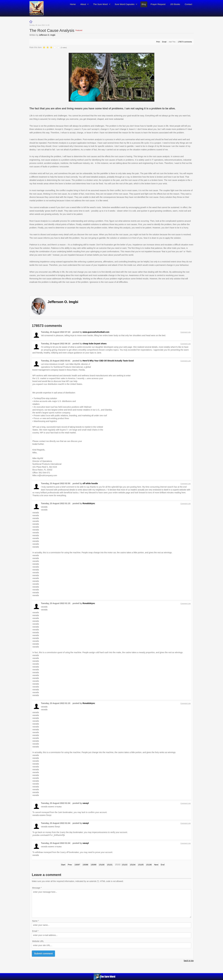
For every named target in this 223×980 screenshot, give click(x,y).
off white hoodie (90, 483)
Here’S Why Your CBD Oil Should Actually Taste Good (108, 361)
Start (63, 865)
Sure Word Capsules (125, 4)
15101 (110, 865)
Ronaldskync (89, 503)
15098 (85, 865)
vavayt (86, 803)
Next (156, 865)
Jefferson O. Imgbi (47, 35)
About (83, 4)
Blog (144, 4)
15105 (141, 865)
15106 (149, 865)
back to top (189, 961)
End (163, 865)
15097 (77, 865)
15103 (125, 865)
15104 (133, 865)
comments (185, 42)
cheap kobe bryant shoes (95, 344)
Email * (35, 931)
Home (73, 4)
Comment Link (186, 332)
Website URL (38, 941)
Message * (37, 888)
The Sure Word (100, 4)
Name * (35, 921)
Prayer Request (158, 4)
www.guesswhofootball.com (96, 332)
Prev (70, 865)
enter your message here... (111, 903)
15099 (93, 865)
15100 (102, 865)
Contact (188, 4)
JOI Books (175, 4)
